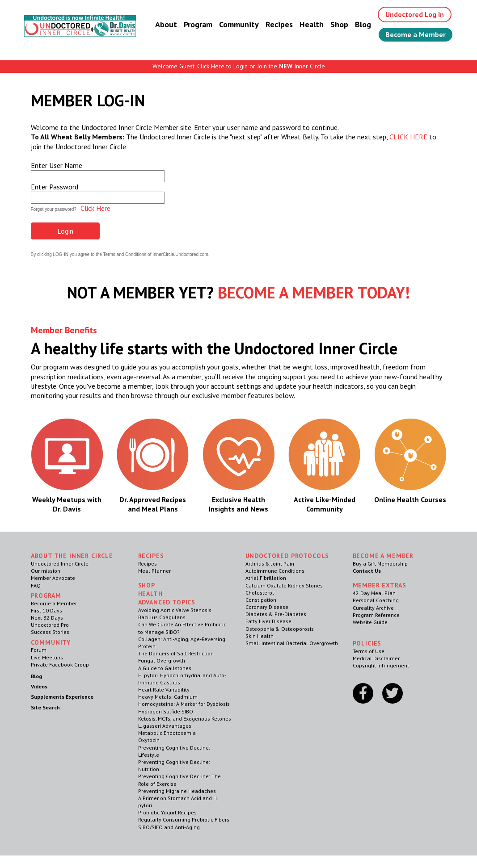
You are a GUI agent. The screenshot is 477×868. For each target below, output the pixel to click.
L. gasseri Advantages (165, 726)
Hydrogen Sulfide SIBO (166, 711)
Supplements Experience (62, 697)
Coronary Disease (267, 607)
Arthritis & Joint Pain (270, 564)
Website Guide (370, 622)
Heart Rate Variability (164, 690)
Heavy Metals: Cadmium (168, 697)
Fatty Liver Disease (268, 621)
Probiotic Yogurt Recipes (167, 812)
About (166, 24)
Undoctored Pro (50, 625)
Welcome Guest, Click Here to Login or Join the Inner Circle (239, 66)
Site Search (45, 707)
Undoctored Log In (415, 14)
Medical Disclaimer (376, 658)
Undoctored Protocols (287, 556)
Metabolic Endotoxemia (167, 733)
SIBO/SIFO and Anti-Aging (169, 827)
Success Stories (50, 632)
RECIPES (151, 556)
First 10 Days (46, 610)
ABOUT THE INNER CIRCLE (72, 556)
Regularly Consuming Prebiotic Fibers (184, 820)
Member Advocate (53, 578)
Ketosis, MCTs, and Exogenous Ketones (185, 719)
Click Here (95, 208)
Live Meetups (47, 657)
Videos (39, 686)
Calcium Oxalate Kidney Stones (284, 585)
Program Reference (376, 615)
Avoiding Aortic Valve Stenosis (175, 610)
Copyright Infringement (381, 665)
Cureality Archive (373, 608)
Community (239, 24)
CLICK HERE (408, 137)
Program (198, 24)
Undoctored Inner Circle (60, 564)
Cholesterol (260, 593)
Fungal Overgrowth (162, 660)
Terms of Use (369, 651)
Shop (339, 24)
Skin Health (260, 636)
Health (312, 24)
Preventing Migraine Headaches (177, 791)
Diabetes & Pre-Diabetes (276, 614)
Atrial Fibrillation (266, 578)
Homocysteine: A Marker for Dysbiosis (184, 704)
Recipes (279, 24)
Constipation (261, 600)
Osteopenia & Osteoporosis (280, 629)
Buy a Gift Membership (380, 564)
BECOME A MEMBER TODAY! (314, 292)
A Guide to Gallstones (165, 668)
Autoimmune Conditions (275, 571)
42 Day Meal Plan (374, 593)
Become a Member (416, 34)
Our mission (46, 571)
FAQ (36, 585)
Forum (39, 650)
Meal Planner (154, 571)
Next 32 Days (47, 618)
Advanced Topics (167, 602)
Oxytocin (149, 740)
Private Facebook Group (60, 665)
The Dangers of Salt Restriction (176, 653)
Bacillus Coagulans (162, 617)
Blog (363, 24)
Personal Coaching (376, 600)
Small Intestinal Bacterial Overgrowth (292, 643)
